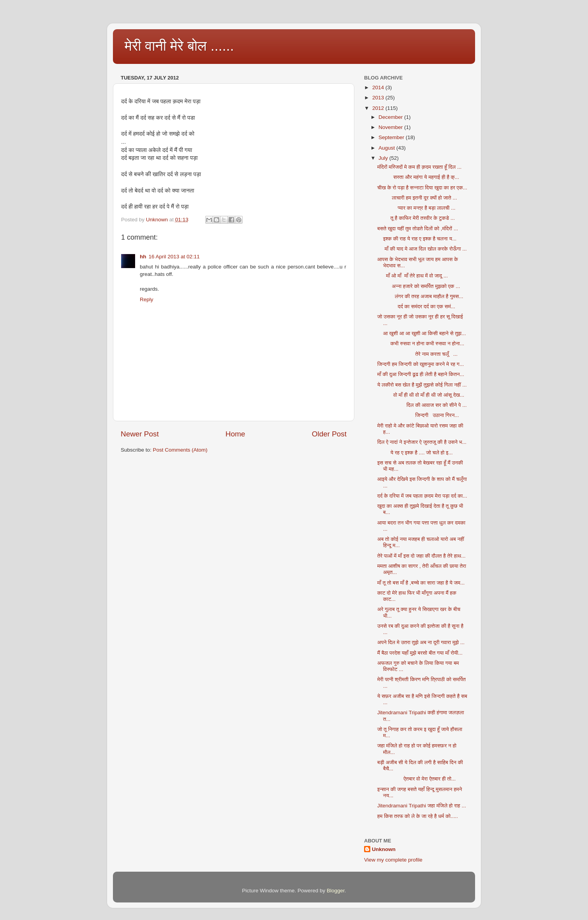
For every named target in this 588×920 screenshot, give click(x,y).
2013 (379, 98)
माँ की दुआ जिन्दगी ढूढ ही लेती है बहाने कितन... (421, 374)
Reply (147, 299)
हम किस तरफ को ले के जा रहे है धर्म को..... (418, 816)
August (387, 148)
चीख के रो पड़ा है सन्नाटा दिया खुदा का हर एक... (422, 188)
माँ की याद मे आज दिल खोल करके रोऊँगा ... (422, 249)
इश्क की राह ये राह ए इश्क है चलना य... (417, 239)
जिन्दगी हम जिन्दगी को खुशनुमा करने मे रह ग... (421, 364)
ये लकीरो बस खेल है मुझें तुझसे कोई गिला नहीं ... (422, 385)
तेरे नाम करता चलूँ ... (417, 354)
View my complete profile (393, 860)
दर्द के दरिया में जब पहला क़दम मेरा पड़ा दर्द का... (422, 496)
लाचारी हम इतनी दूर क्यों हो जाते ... (417, 198)
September (392, 137)
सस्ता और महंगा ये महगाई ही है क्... (418, 177)
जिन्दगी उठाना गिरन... (418, 415)
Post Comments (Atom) (180, 450)
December (391, 117)
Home (235, 434)
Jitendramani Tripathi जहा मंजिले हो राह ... (422, 806)
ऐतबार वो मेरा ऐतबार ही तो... (416, 779)
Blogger (336, 891)
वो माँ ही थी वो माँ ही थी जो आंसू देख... (421, 395)
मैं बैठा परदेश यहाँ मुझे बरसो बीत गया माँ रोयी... (420, 653)
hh (143, 257)
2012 (379, 108)
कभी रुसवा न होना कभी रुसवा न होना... (421, 343)
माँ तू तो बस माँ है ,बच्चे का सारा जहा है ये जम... (421, 583)
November (391, 127)
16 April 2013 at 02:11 (174, 257)
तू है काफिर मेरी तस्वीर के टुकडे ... (416, 218)
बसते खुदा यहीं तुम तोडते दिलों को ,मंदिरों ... (418, 229)
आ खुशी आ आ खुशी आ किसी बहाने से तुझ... (422, 333)
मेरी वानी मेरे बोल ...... (179, 46)
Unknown (384, 849)
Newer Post (140, 434)
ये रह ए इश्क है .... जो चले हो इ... (415, 453)
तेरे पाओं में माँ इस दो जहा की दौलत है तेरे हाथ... (422, 556)
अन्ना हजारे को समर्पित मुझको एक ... (419, 286)
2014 (379, 87)
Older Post (329, 434)
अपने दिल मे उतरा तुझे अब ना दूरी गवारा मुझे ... (421, 642)
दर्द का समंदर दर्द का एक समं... (416, 306)
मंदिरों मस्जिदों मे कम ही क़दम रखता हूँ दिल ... (419, 167)
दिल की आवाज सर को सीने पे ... (422, 405)
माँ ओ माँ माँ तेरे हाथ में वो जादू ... (413, 276)
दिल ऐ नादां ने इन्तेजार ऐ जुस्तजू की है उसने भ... (422, 442)
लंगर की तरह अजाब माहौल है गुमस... (420, 296)
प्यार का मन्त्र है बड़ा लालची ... (416, 208)
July (384, 158)
